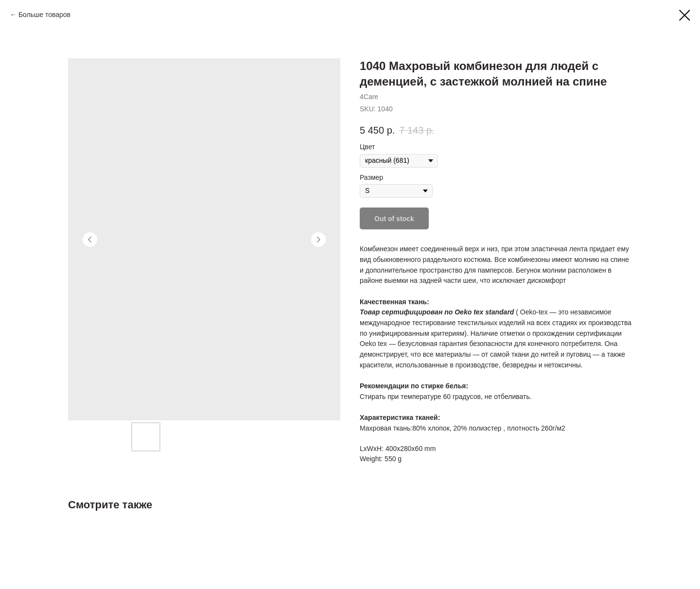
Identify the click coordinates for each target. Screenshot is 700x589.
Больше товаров (44, 15)
